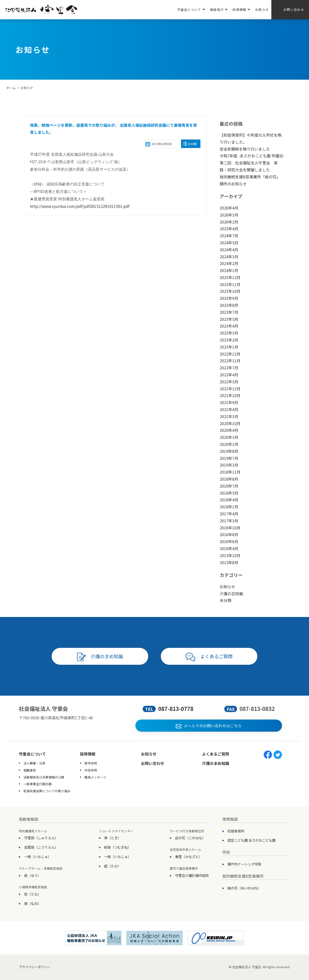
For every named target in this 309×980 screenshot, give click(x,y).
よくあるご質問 (209, 657)
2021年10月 (230, 395)
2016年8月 (229, 534)
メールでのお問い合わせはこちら (209, 726)
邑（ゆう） (33, 875)
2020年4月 (229, 430)
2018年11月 (230, 472)
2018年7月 (229, 486)
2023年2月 (229, 340)
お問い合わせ (294, 10)
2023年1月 (229, 347)
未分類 (192, 144)
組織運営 (30, 770)
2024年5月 (229, 243)
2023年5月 (229, 319)
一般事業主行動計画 (38, 784)
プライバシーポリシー (35, 967)
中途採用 (91, 770)
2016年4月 (229, 548)
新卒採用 (91, 763)
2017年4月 (229, 514)
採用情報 (241, 10)
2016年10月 (230, 528)
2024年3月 (229, 257)
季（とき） (112, 838)
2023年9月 (229, 298)
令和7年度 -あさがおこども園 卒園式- (252, 156)
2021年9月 (229, 402)
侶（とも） (33, 894)
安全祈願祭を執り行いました (245, 149)
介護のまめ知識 (100, 657)
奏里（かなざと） (189, 857)
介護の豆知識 (231, 594)
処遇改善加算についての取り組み (47, 791)
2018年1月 (229, 507)
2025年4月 (229, 229)
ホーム (11, 88)
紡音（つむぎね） (118, 847)
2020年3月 (229, 437)
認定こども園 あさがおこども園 (251, 840)
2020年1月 (229, 444)
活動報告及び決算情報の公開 (44, 777)
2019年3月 (229, 465)
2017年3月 (229, 521)
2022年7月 (229, 368)
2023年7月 (229, 312)
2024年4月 (229, 250)
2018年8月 (229, 479)
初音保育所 (236, 831)
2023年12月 (230, 277)
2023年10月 (230, 291)
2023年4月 (229, 326)
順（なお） (33, 903)
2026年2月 (229, 222)
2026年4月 (229, 208)
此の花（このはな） (190, 838)
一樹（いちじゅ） (38, 857)
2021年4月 (229, 409)
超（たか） (112, 866)
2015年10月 (230, 555)
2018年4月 (229, 500)
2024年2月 (229, 263)
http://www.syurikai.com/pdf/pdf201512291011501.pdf (80, 206)
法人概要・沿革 (34, 763)
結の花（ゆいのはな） (244, 888)
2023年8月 (229, 305)
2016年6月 (229, 541)
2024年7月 (229, 236)
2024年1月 (229, 270)
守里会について (191, 10)
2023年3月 (229, 333)
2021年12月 (230, 389)
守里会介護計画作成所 (192, 875)
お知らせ (262, 10)
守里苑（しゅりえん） (41, 838)
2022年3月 (229, 382)
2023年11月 (230, 284)
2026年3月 (229, 215)
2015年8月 (229, 562)
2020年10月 (230, 423)
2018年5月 (229, 493)
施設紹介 (219, 10)
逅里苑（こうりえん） (41, 847)
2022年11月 (230, 361)
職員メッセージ (95, 777)
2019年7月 (229, 458)
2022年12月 (230, 354)
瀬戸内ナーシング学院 (244, 864)
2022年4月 (229, 375)
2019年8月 (229, 451)
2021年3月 (229, 416)
